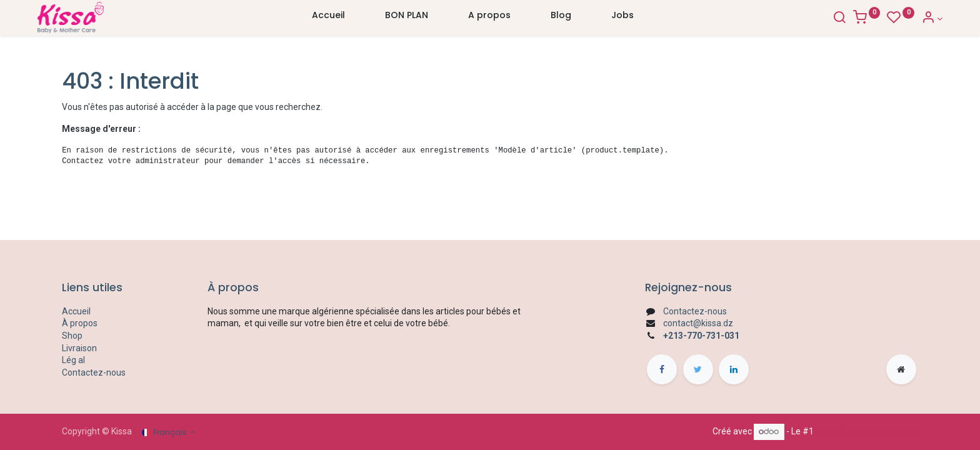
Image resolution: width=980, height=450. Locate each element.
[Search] (814, 19)
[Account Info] (907, 19)
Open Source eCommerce (867, 431)
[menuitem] (328, 18)
